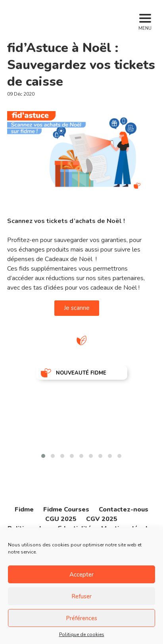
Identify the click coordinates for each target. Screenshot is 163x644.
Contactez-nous (124, 509)
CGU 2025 (61, 519)
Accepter (81, 575)
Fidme (24, 509)
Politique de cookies (82, 634)
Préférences (81, 618)
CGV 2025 (102, 519)
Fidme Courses (66, 509)
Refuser (81, 596)
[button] (43, 456)
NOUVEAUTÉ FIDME (81, 373)
